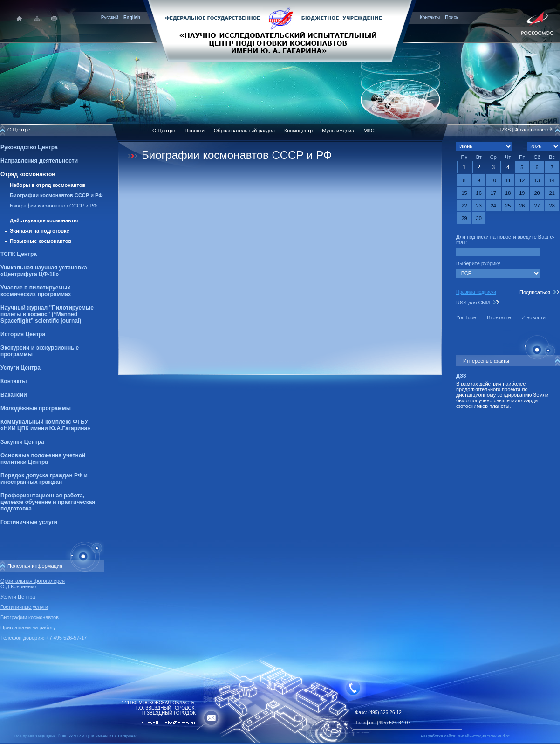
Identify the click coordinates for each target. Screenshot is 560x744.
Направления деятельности (39, 161)
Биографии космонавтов (30, 617)
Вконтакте (499, 317)
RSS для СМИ (473, 303)
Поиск (451, 17)
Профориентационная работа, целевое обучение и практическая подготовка (48, 502)
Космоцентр (298, 131)
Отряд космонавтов (28, 174)
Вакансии (14, 395)
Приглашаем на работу (28, 627)
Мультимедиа (338, 131)
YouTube (466, 317)
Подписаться (535, 292)
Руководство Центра (29, 147)
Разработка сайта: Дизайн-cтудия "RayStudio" (465, 736)
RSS (506, 130)
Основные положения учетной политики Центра (43, 459)
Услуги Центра (20, 368)
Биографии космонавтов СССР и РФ (56, 195)
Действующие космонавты (44, 220)
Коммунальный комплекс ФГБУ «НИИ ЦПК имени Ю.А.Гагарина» (45, 425)
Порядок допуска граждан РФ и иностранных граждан (44, 479)
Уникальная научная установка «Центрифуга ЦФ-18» (44, 271)
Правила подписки (476, 292)
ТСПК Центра (19, 254)
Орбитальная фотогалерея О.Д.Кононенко (33, 584)
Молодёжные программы (36, 408)
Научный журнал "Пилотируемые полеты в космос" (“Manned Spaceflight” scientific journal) (47, 314)
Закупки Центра (22, 442)
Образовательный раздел (244, 131)
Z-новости (534, 317)
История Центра (23, 334)
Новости (195, 131)
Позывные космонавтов (41, 241)
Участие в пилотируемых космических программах (36, 291)
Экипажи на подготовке (40, 231)
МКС (369, 131)
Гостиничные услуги (29, 522)
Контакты (430, 17)
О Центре (164, 131)
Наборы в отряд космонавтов (48, 185)
